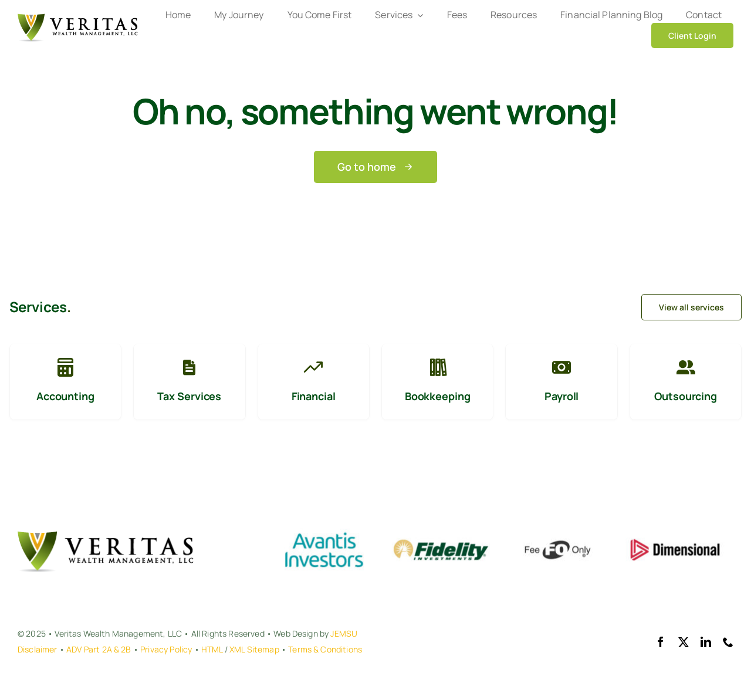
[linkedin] (706, 642)
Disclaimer (38, 649)
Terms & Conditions (325, 649)
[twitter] (684, 642)
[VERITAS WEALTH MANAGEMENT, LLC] (78, 19)
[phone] (728, 642)
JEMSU (344, 633)
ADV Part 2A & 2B (99, 649)
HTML (212, 649)
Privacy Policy (166, 649)
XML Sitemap (254, 649)
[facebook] (661, 642)
